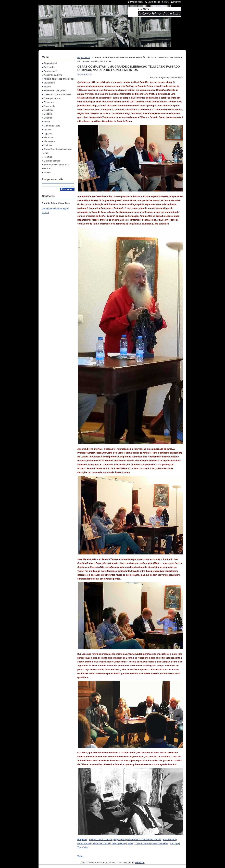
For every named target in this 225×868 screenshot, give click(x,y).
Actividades (49, 67)
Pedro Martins (84, 843)
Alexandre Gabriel (101, 843)
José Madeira (169, 839)
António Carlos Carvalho (101, 839)
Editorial (48, 118)
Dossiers (48, 114)
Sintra (130, 843)
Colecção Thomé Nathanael (57, 94)
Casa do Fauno (142, 843)
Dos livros (49, 110)
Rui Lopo (174, 843)
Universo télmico (52, 161)
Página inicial (84, 57)
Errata (47, 122)
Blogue (47, 87)
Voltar (80, 856)
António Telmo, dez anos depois (59, 79)
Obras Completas (160, 843)
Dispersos (49, 102)
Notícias (48, 145)
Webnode (140, 862)
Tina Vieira (82, 847)
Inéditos (48, 130)
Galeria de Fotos (52, 126)
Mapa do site (154, 2)
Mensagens (49, 141)
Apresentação (51, 71)
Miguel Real (120, 839)
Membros (48, 137)
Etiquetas (82, 839)
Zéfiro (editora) (119, 843)
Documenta (49, 106)
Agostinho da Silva (53, 75)
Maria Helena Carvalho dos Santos (144, 839)
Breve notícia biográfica (55, 90)
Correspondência (52, 98)
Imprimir (177, 2)
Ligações (48, 133)
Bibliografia (49, 83)
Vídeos (47, 172)
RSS (167, 2)
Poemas (48, 157)
